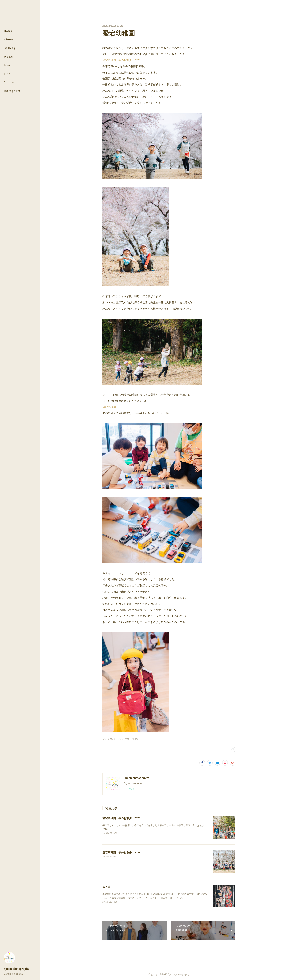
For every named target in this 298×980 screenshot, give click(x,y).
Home (8, 31)
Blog (7, 65)
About (9, 39)
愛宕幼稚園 (109, 407)
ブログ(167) (107, 739)
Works (9, 57)
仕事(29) (134, 739)
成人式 (106, 887)
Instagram (12, 91)
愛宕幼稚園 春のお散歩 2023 (121, 60)
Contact (10, 82)
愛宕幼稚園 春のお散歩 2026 (121, 818)
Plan (7, 74)
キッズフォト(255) (122, 739)
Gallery (10, 48)
